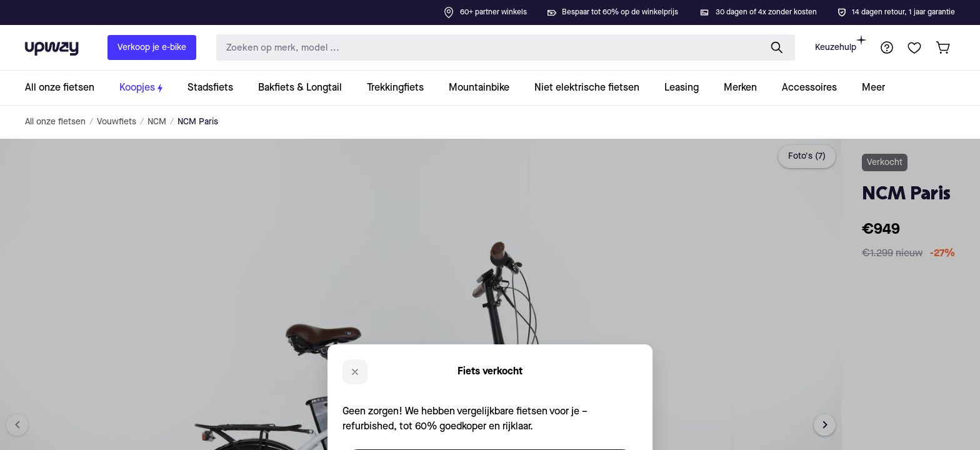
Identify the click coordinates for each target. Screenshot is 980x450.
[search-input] (486, 48)
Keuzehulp (841, 43)
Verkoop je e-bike (152, 47)
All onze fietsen (55, 122)
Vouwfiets (117, 122)
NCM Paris (198, 122)
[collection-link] (66, 88)
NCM (157, 122)
